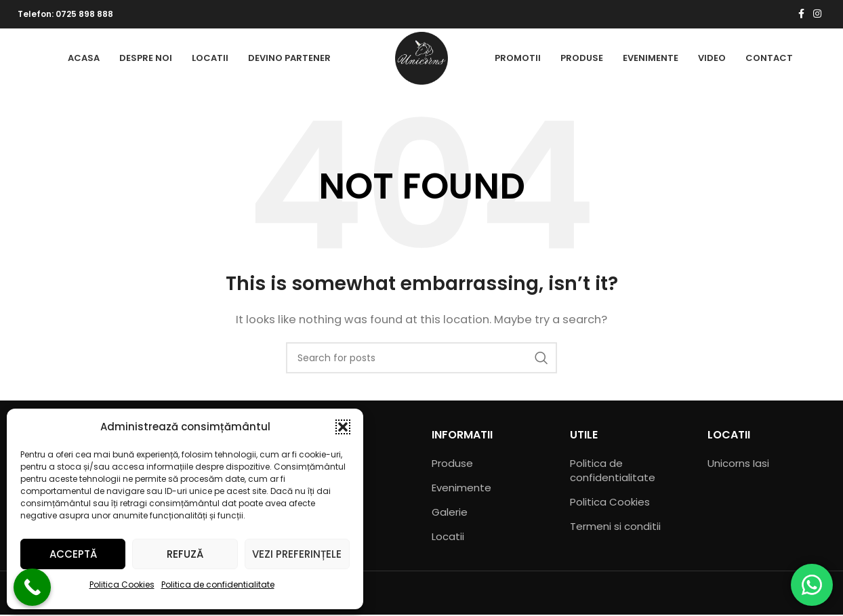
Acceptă (73, 554)
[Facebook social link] (801, 15)
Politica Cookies (122, 584)
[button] (343, 427)
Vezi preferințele (297, 554)
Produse (452, 465)
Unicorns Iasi (738, 465)
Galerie (450, 513)
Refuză (185, 554)
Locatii (448, 538)
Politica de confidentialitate (218, 584)
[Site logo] (421, 58)
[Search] (421, 359)
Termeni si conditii (615, 528)
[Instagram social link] (817, 15)
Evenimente (461, 489)
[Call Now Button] (32, 587)
